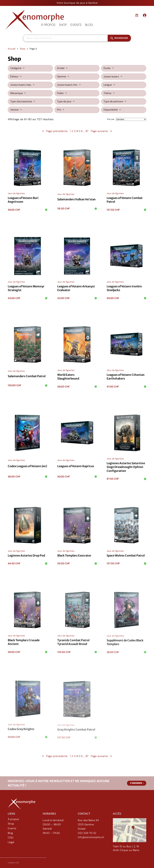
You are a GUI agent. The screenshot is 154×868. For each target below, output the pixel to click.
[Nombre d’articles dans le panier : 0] (137, 15)
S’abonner (136, 783)
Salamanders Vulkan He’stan (76, 200)
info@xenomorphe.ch (91, 837)
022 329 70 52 (87, 833)
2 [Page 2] (72, 131)
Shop (22, 49)
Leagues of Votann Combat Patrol (125, 200)
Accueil (11, 49)
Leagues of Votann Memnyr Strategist (26, 289)
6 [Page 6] (82, 131)
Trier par (111, 119)
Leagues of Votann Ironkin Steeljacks (124, 290)
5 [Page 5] (79, 131)
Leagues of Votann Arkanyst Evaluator (76, 289)
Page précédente (55, 131)
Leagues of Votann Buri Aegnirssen (23, 200)
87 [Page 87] (87, 131)
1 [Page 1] (70, 131)
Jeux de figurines (16, 193)
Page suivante (101, 131)
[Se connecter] (145, 15)
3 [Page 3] (75, 131)
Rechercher (121, 38)
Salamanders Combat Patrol (27, 379)
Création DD (13, 863)
